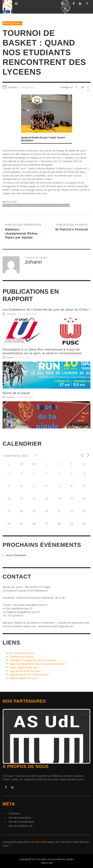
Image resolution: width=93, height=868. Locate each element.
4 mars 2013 (27, 87)
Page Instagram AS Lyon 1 (24, 678)
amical (7, 205)
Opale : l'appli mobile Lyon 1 (25, 667)
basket (17, 205)
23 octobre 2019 (27, 314)
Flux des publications (20, 818)
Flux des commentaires (21, 822)
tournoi (64, 205)
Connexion (14, 813)
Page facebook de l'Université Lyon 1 (30, 674)
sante (27, 205)
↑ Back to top (47, 863)
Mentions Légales (65, 859)
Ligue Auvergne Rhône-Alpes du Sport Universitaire (37, 664)
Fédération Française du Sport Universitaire (33, 660)
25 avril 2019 (23, 358)
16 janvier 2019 (24, 397)
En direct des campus (43, 842)
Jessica (11, 314)
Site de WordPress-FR (20, 826)
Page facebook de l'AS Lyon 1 (26, 671)
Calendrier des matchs (22, 657)
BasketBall (12, 23)
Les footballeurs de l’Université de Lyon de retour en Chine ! (46, 310)
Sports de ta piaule (16, 393)
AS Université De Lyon (22, 653)
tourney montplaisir (45, 205)
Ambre (11, 358)
